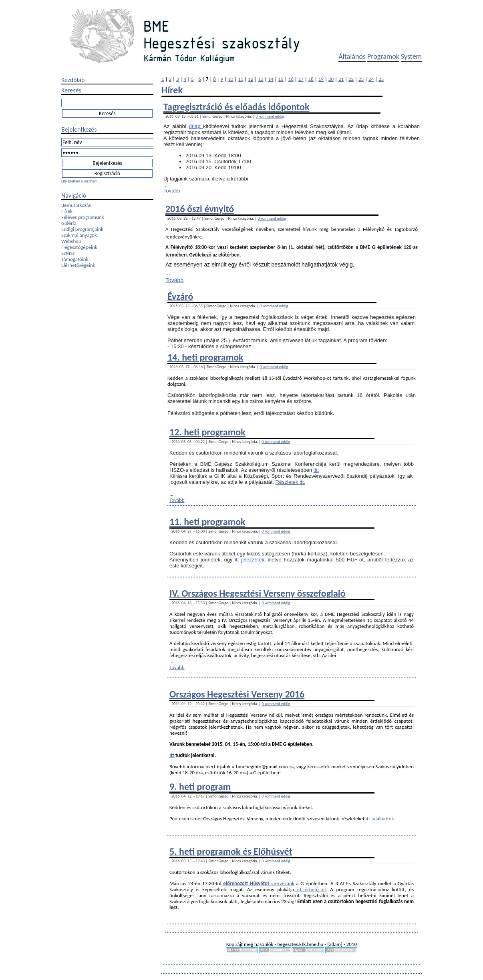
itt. (316, 470)
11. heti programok (207, 522)
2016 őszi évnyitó (200, 209)
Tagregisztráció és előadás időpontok (236, 107)
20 (331, 79)
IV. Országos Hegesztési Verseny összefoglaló (258, 593)
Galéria (69, 223)
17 (301, 79)
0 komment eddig (270, 116)
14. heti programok (205, 357)
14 (271, 79)
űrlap (196, 126)
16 (291, 79)
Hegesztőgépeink (79, 247)
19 (321, 79)
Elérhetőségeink (78, 265)
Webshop (71, 241)
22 (351, 79)
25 (381, 79)
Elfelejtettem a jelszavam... (81, 181)
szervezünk (282, 883)
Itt (172, 755)
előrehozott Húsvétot (246, 883)
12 (251, 79)
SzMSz (68, 253)
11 (240, 79)
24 (371, 79)
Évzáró (180, 296)
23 (361, 79)
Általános (352, 56)
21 (341, 79)
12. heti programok (207, 432)
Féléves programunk (83, 217)
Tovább (172, 191)
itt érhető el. (310, 889)
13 (261, 79)
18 (311, 79)
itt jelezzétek (249, 560)
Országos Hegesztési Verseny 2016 (237, 694)
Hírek (67, 211)
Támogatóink (75, 259)
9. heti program (200, 787)
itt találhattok (380, 819)
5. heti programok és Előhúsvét (231, 851)
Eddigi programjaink (82, 229)
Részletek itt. (290, 482)
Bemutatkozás (76, 205)
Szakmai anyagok (79, 235)
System (411, 56)
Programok (383, 56)
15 (281, 79)
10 (230, 79)
